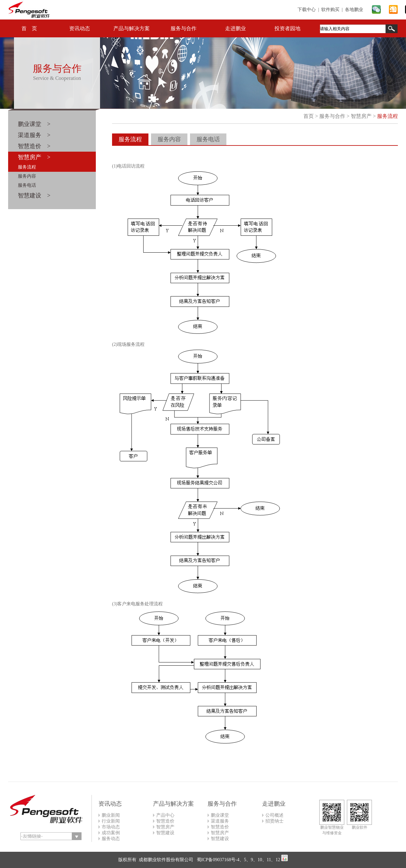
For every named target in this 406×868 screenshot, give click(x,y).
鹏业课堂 (220, 815)
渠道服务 (220, 821)
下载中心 (307, 10)
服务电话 (27, 185)
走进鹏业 (235, 28)
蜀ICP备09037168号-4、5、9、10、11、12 (238, 860)
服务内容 (27, 176)
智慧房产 (361, 116)
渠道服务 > (34, 135)
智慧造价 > (34, 146)
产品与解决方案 (132, 28)
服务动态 (111, 839)
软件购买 (330, 10)
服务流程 (27, 167)
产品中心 (165, 815)
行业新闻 (111, 821)
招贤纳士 (274, 821)
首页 (309, 116)
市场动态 (111, 827)
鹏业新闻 (111, 815)
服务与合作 (184, 28)
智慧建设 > (34, 195)
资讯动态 (80, 28)
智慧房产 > (34, 157)
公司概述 (274, 815)
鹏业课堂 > (34, 124)
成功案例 (111, 833)
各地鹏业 (354, 10)
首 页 (29, 28)
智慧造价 (165, 821)
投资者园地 (287, 28)
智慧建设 (165, 833)
